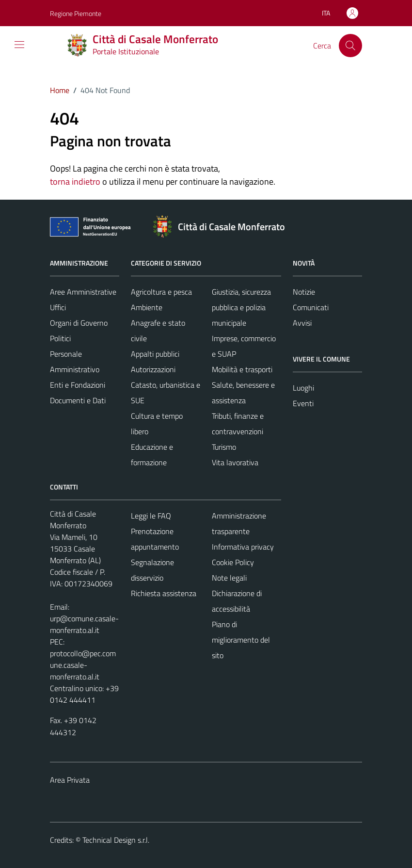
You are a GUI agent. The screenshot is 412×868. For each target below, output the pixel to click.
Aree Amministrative (83, 292)
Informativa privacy (243, 547)
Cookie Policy (233, 562)
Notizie (304, 292)
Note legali (229, 578)
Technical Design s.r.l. (116, 840)
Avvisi (302, 323)
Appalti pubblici (155, 354)
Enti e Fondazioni (78, 385)
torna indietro (75, 181)
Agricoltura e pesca (161, 292)
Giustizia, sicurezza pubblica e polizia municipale (241, 307)
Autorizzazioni (153, 369)
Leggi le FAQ (151, 516)
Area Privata (70, 780)
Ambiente (147, 307)
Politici (60, 338)
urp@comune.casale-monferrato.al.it (84, 624)
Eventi (303, 403)
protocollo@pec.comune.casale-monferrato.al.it (83, 665)
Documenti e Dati (78, 400)
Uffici (58, 307)
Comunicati (311, 307)
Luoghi (303, 388)
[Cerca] (350, 46)
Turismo (224, 447)
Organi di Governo (79, 323)
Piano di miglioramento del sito (241, 640)
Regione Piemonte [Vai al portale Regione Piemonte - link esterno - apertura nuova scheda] (76, 13)
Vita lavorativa (235, 462)
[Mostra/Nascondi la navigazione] (19, 45)
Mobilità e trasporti (242, 369)
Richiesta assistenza (164, 593)
